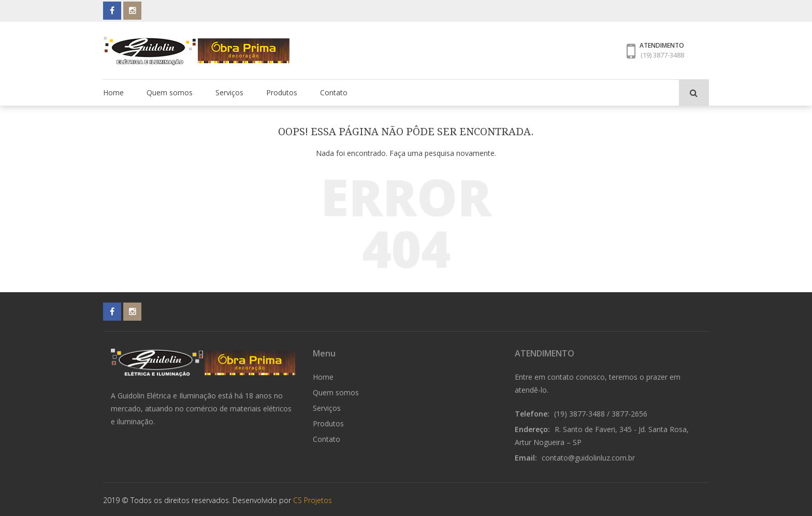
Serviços (229, 92)
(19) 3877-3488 (662, 55)
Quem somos (170, 92)
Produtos (282, 92)
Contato (334, 92)
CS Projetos (313, 500)
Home (113, 92)
